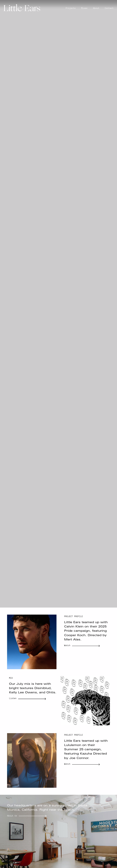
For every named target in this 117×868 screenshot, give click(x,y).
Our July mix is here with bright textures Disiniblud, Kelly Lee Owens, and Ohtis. (33, 688)
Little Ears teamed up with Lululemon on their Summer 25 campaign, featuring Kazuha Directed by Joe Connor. (86, 750)
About (96, 8)
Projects (71, 8)
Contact (109, 8)
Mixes (84, 8)
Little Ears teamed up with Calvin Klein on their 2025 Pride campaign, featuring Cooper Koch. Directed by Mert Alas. (86, 631)
